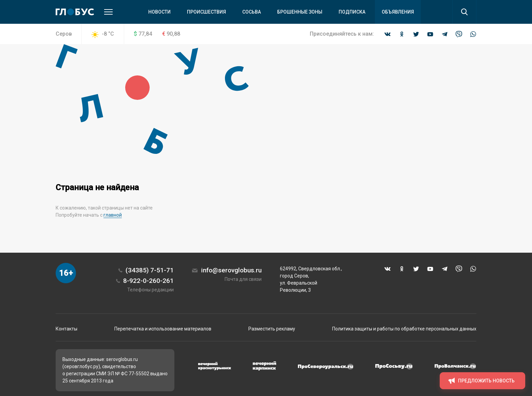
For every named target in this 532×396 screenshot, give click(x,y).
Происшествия (206, 12)
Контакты (66, 329)
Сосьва (252, 12)
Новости (159, 12)
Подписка (352, 12)
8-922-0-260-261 (148, 281)
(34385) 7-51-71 (150, 270)
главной (113, 215)
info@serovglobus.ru (231, 270)
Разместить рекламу (272, 329)
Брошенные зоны (300, 12)
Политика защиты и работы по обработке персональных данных (404, 329)
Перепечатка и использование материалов (163, 329)
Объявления (398, 12)
